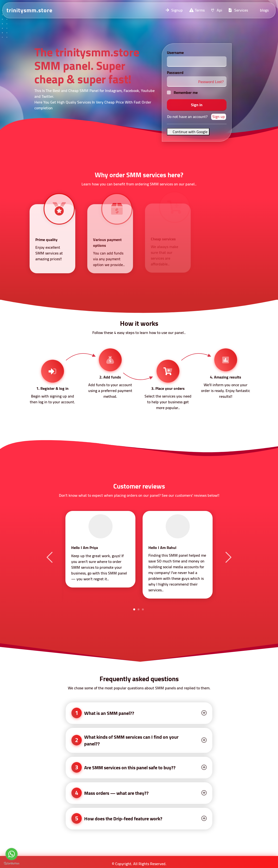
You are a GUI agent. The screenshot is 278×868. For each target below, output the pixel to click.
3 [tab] (143, 609)
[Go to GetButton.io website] (12, 863)
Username (175, 52)
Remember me (186, 92)
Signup (174, 10)
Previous (50, 557)
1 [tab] (134, 609)
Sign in (197, 105)
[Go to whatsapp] (12, 854)
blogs (264, 10)
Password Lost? (211, 82)
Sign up (219, 117)
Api (216, 10)
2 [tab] (139, 609)
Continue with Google (188, 132)
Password (175, 72)
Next (228, 557)
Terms (197, 10)
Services (238, 10)
